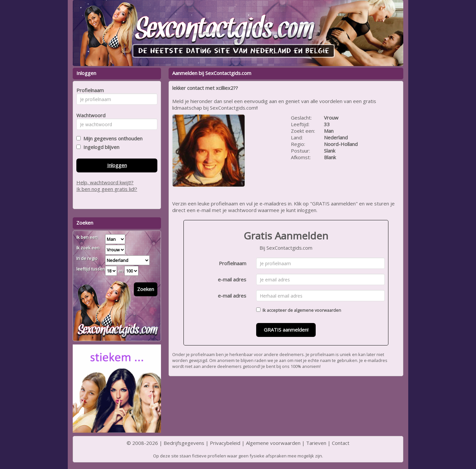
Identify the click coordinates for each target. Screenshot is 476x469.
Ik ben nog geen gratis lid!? (107, 189)
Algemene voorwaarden (273, 443)
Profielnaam (233, 263)
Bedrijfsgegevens (184, 443)
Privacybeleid (225, 443)
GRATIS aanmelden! (286, 330)
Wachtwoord (89, 115)
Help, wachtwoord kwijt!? (105, 182)
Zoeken (146, 289)
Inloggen (117, 165)
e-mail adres (232, 279)
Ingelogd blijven (100, 147)
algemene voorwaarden (317, 310)
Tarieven (316, 443)
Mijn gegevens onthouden (112, 138)
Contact (341, 443)
